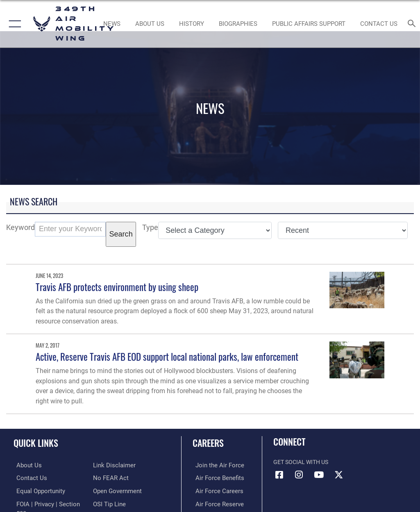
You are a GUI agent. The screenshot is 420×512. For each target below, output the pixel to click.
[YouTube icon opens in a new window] (319, 475)
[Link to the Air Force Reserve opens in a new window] (215, 503)
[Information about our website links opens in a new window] (112, 465)
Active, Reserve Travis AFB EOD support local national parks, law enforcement (167, 356)
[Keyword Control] (70, 229)
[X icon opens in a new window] (338, 475)
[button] (13, 24)
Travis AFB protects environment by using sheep (117, 287)
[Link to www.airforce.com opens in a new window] (215, 465)
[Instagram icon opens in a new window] (299, 475)
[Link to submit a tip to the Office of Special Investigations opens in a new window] (108, 503)
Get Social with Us (301, 462)
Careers (208, 443)
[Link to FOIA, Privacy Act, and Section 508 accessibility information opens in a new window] (48, 503)
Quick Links (36, 443)
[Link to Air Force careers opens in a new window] (214, 490)
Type (150, 227)
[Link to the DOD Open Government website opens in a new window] (116, 490)
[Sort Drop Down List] (343, 231)
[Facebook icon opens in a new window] (279, 475)
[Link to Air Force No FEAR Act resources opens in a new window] (109, 477)
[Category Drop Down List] (215, 231)
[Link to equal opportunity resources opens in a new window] (37, 490)
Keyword (20, 227)
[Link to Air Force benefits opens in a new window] (215, 477)
